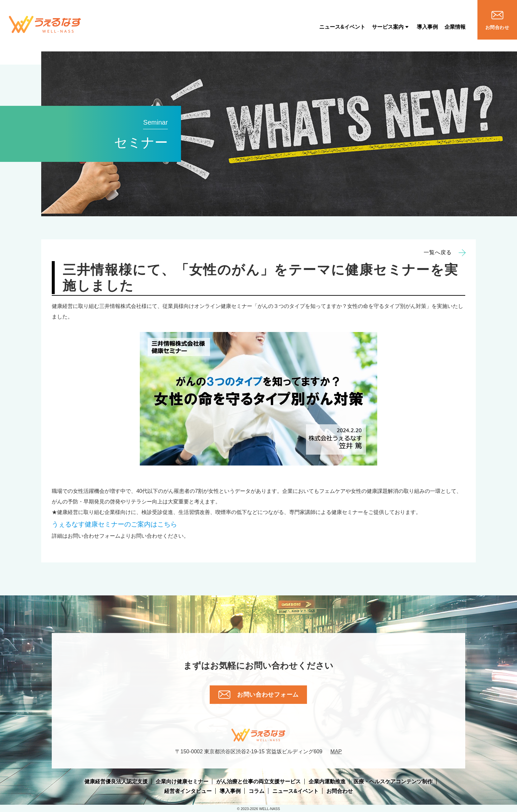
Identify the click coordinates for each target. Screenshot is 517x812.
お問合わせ (340, 791)
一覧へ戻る (444, 253)
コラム (257, 791)
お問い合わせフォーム (258, 695)
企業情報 (455, 27)
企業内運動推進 (327, 782)
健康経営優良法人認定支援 (116, 782)
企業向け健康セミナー (182, 782)
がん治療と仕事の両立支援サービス (258, 782)
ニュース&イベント (342, 27)
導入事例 (427, 27)
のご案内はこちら (114, 524)
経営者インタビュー (188, 791)
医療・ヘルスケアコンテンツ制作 (393, 782)
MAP (336, 752)
